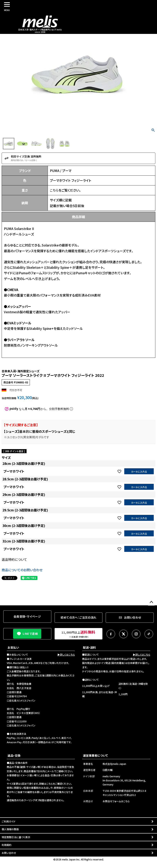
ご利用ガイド (8, 821)
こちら (54, 190)
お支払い (13, 647)
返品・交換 (14, 755)
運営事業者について (95, 755)
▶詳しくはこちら (66, 654)
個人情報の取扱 (10, 829)
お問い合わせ (9, 853)
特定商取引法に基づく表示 (16, 837)
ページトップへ (151, 602)
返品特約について (14, 559)
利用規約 (7, 845)
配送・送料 (89, 647)
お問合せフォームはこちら (116, 801)
